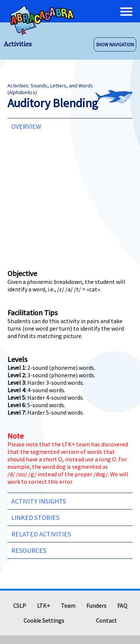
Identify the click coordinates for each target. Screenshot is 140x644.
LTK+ (43, 606)
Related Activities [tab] (41, 534)
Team (68, 606)
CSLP (20, 606)
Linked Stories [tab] (35, 518)
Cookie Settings (44, 620)
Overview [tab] (26, 126)
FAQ (122, 606)
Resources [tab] (29, 550)
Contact (106, 620)
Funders (96, 606)
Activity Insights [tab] (39, 501)
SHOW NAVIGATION (115, 44)
